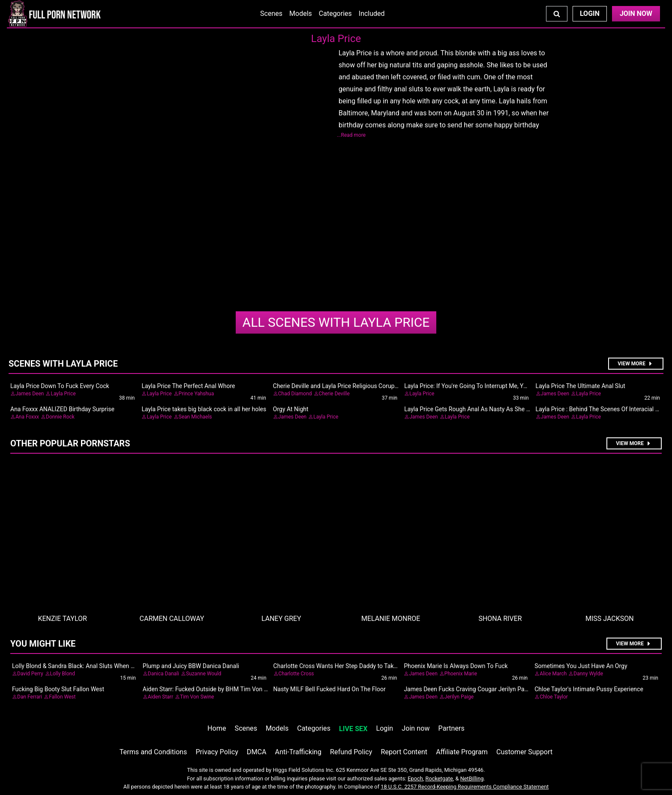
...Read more (351, 135)
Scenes (271, 14)
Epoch (415, 778)
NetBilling (472, 778)
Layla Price (336, 322)
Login (590, 14)
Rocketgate (439, 778)
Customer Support (524, 752)
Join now (415, 728)
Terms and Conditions (153, 752)
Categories (335, 14)
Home (217, 728)
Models (301, 14)
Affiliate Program (462, 752)
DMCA (257, 752)
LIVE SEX (353, 729)
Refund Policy (351, 752)
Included (372, 14)
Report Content (404, 752)
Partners (451, 728)
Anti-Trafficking (298, 752)
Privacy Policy (217, 752)
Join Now (636, 14)
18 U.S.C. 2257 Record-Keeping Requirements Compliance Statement (465, 787)
